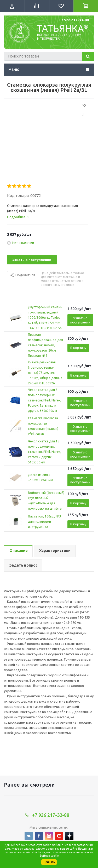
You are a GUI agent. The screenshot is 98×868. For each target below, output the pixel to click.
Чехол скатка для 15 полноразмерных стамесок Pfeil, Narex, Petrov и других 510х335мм (45, 452)
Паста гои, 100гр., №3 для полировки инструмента (45, 522)
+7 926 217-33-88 (74, 20)
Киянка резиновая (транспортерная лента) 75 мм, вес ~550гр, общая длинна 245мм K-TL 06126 (45, 373)
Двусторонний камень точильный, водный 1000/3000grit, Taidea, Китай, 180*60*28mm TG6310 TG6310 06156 (45, 318)
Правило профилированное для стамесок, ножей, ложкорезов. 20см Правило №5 (45, 345)
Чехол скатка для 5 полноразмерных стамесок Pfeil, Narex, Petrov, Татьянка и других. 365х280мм (45, 400)
